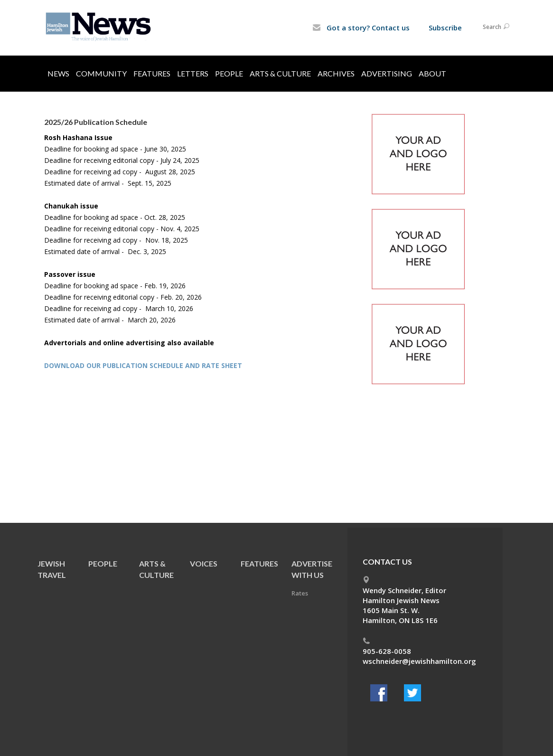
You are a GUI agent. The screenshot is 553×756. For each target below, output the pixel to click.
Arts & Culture (280, 73)
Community (101, 73)
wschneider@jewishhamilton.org (419, 661)
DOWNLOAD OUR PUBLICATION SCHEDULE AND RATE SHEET (143, 365)
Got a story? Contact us (361, 28)
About (432, 73)
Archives (336, 73)
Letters (193, 73)
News (58, 73)
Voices (204, 563)
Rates (300, 593)
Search (496, 27)
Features (152, 73)
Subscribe (445, 28)
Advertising (387, 73)
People (229, 73)
